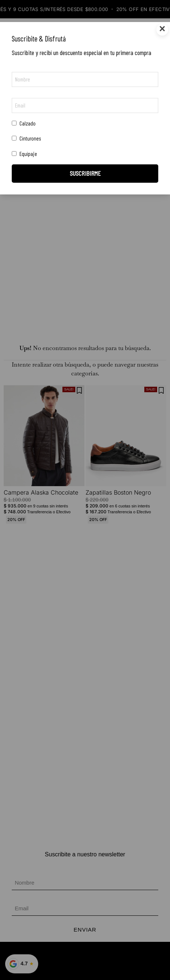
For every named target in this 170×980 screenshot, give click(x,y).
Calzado (24, 123)
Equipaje (24, 154)
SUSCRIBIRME (85, 173)
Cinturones (26, 138)
